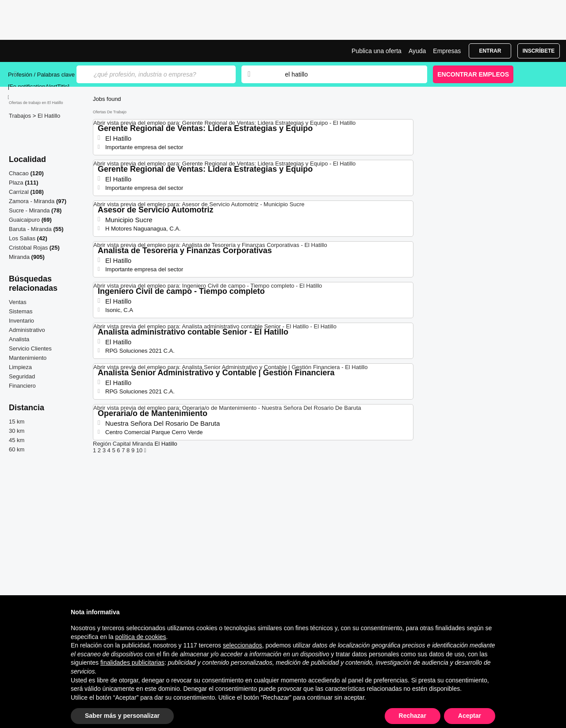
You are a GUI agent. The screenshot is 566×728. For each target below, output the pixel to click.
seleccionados (243, 645)
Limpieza (20, 367)
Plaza (16, 183)
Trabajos (21, 116)
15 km (17, 422)
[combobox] (348, 74)
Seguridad (22, 376)
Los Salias (22, 238)
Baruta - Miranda (30, 229)
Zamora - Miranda (32, 201)
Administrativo (27, 330)
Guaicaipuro (24, 220)
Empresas (447, 51)
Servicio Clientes (30, 349)
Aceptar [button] (470, 716)
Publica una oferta (377, 51)
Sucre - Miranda (29, 210)
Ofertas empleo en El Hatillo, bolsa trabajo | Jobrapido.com (41, 51)
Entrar (490, 51)
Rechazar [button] (413, 716)
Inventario (21, 321)
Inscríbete (539, 51)
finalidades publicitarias (132, 663)
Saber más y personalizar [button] (122, 716)
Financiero (22, 386)
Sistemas (21, 311)
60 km (17, 449)
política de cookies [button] (140, 637)
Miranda (19, 257)
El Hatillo (49, 116)
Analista (19, 339)
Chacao (19, 173)
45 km (17, 440)
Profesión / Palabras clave (41, 75)
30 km (17, 431)
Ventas (18, 302)
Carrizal (19, 192)
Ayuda (417, 51)
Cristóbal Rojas (28, 248)
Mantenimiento (28, 358)
